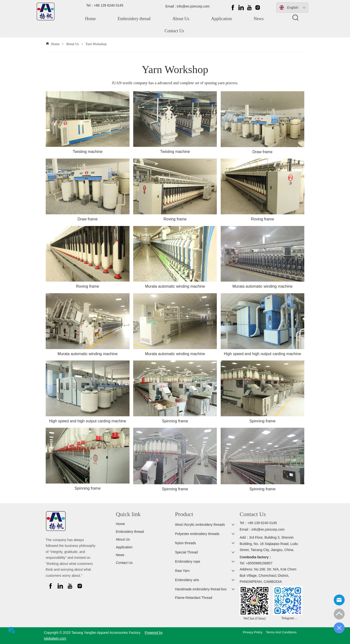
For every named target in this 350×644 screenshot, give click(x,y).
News (259, 19)
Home (90, 19)
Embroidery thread (134, 19)
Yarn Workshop (96, 44)
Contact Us (174, 31)
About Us (181, 19)
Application (222, 19)
